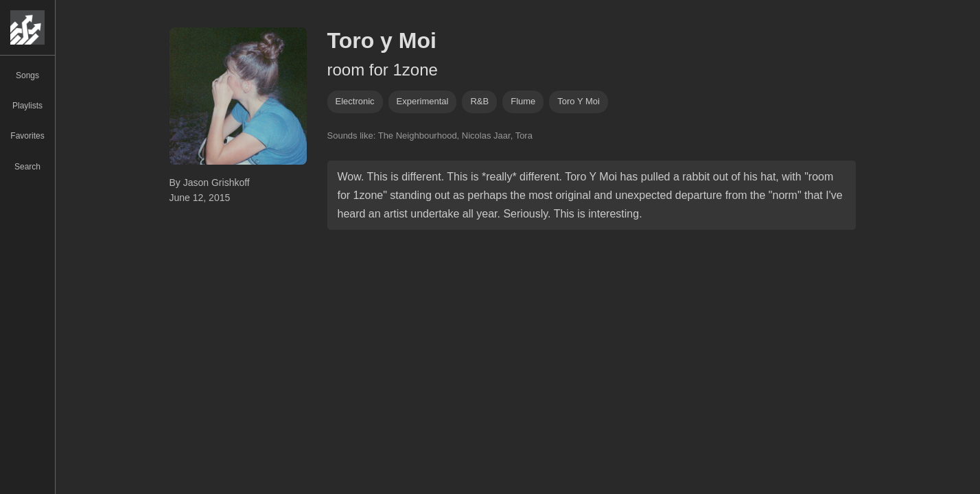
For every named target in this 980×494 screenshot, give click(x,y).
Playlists (27, 106)
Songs (27, 75)
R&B (479, 101)
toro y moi (579, 101)
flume (523, 101)
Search (27, 167)
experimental (423, 101)
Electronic (355, 101)
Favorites (27, 136)
